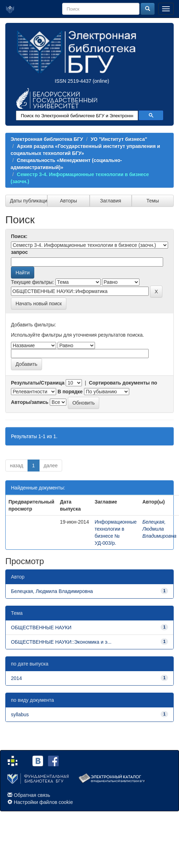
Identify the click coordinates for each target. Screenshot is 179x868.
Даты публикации (29, 201)
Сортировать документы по (123, 383)
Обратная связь (32, 795)
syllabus (20, 714)
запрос (19, 252)
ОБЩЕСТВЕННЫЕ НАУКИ (41, 627)
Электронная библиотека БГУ (47, 139)
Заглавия (111, 201)
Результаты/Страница (38, 383)
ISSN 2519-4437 (73, 81)
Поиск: (19, 236)
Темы (153, 201)
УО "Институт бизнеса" (119, 139)
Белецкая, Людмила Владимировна (159, 529)
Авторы (68, 201)
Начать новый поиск (39, 304)
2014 (16, 678)
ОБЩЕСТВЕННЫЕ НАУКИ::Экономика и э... (61, 642)
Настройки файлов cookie (43, 802)
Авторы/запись (30, 402)
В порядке (70, 392)
